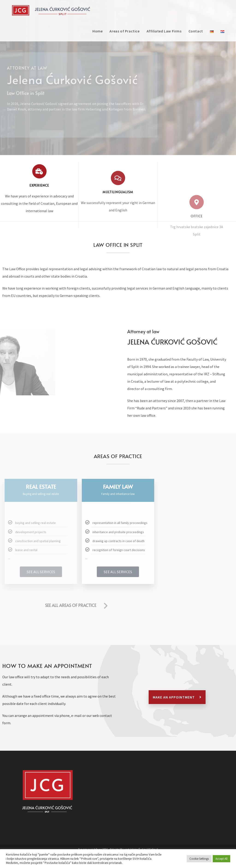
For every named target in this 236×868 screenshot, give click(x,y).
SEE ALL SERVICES (41, 572)
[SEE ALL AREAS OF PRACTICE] (25, 606)
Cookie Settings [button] (199, 859)
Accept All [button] (221, 859)
